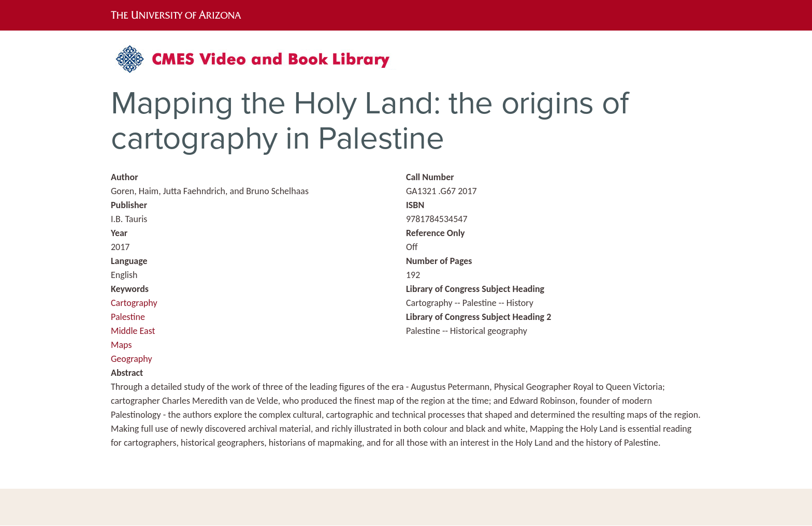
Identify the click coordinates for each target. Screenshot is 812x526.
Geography (132, 359)
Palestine (128, 317)
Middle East (133, 331)
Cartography (134, 303)
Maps (121, 345)
